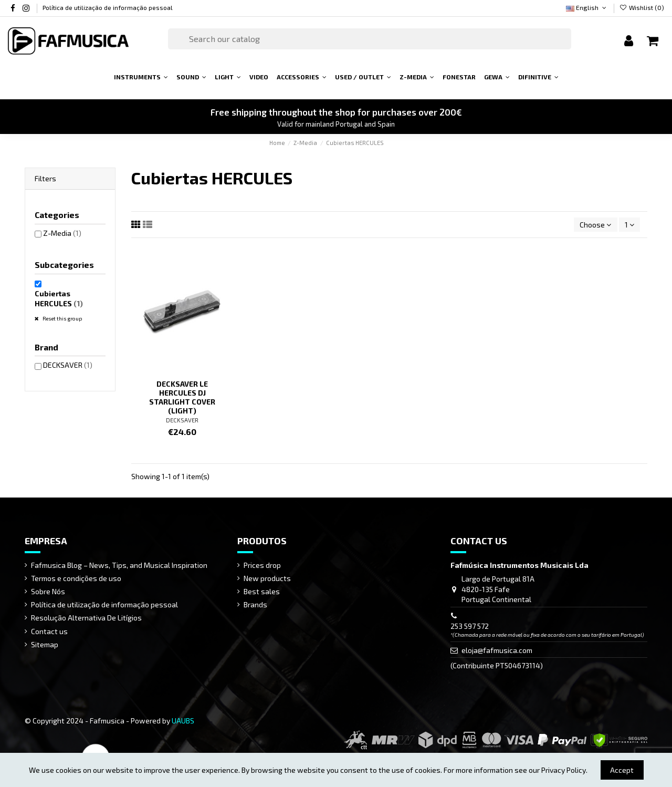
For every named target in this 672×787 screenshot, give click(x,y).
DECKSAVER (182, 420)
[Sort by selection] (595, 225)
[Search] (370, 39)
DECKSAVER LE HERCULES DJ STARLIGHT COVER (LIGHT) (182, 397)
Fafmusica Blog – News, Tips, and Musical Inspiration (119, 565)
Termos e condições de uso (76, 578)
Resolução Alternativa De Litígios (86, 618)
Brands (255, 604)
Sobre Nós (48, 591)
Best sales (262, 591)
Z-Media (62, 233)
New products (267, 578)
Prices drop (262, 565)
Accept (622, 770)
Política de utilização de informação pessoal (108, 7)
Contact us (49, 631)
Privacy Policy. (564, 770)
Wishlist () (642, 7)
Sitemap (45, 644)
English (587, 7)
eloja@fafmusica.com (497, 650)
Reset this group (62, 318)
